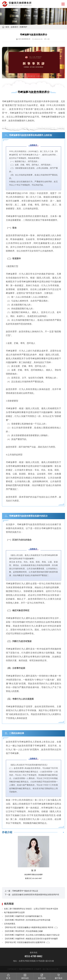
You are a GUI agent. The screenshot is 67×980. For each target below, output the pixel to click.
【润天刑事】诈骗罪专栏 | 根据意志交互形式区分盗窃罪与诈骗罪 (31, 939)
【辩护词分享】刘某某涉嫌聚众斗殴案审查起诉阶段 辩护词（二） (31, 927)
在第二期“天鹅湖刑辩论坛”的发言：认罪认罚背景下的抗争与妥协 (31, 909)
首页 (7, 27)
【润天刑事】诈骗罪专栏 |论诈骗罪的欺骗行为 (23, 916)
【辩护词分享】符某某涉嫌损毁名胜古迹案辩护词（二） (27, 942)
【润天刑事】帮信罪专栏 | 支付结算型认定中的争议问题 (27, 920)
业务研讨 (14, 27)
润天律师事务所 (24, 39)
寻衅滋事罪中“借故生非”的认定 (25, 891)
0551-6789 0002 (34, 956)
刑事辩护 (23, 27)
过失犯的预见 (10, 924)
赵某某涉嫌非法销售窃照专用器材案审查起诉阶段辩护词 (36, 895)
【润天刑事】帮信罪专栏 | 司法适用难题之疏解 (23, 931)
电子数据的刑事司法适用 (14, 913)
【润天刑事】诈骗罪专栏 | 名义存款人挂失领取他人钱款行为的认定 (32, 935)
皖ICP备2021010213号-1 (51, 969)
